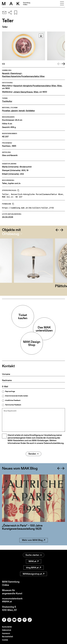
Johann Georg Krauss (23, 92)
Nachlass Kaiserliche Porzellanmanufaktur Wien (23, 76)
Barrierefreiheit (7, 637)
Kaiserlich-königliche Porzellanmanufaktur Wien (35, 86)
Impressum (6, 633)
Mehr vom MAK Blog (34, 545)
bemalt (22, 111)
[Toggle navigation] (62, 4)
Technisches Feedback (13, 405)
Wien (59, 86)
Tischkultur (7, 101)
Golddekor (30, 111)
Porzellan (6, 111)
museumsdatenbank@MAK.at (13, 600)
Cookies (5, 640)
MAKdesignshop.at (33, 574)
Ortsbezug (11, 234)
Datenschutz (7, 630)
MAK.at (34, 561)
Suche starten (34, 555)
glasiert (14, 111)
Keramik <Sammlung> (12, 73)
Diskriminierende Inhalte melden (17, 396)
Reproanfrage (10, 391)
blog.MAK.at (34, 568)
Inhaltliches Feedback (13, 400)
